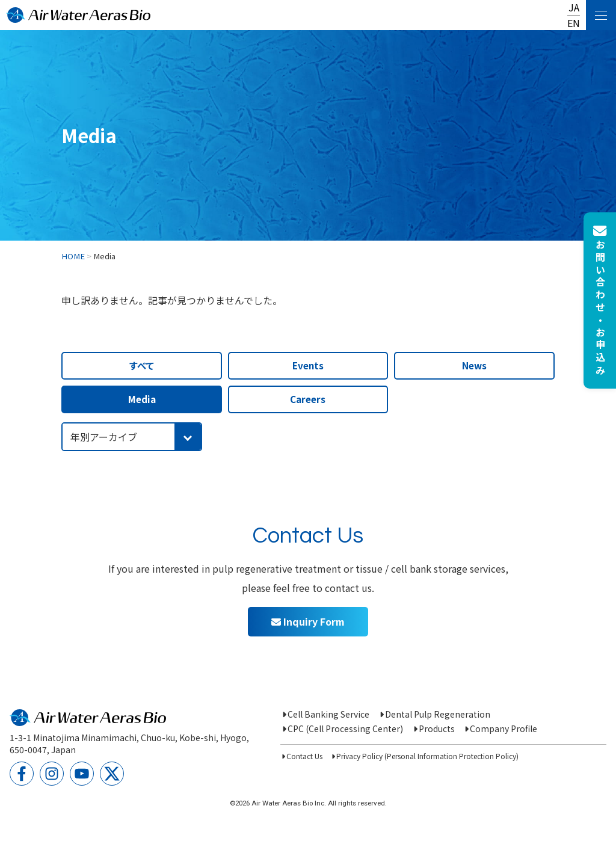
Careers (308, 399)
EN (574, 23)
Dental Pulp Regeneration (438, 714)
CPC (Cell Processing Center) (345, 728)
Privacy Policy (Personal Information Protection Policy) (427, 756)
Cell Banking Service (328, 714)
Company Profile (504, 728)
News (474, 365)
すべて (142, 365)
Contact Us (304, 756)
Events (308, 365)
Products (437, 728)
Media (142, 399)
